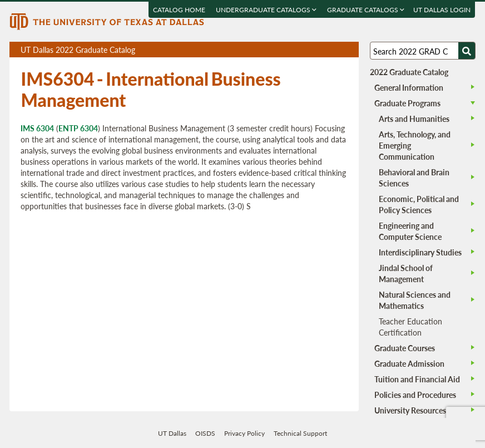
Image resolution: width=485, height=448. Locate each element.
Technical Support (300, 433)
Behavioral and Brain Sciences (414, 178)
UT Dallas (172, 433)
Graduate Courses (405, 348)
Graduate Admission (409, 363)
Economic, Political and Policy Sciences (419, 204)
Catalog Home (180, 10)
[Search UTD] (467, 51)
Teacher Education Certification (410, 327)
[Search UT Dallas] (422, 51)
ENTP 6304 (78, 128)
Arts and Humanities (414, 119)
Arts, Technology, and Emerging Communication (415, 145)
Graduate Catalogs (366, 10)
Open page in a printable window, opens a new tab (336, 50)
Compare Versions (348, 50)
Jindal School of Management (406, 273)
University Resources (410, 410)
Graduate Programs (407, 103)
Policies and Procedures (415, 395)
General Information (409, 87)
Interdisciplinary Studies (420, 252)
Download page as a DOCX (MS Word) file (323, 50)
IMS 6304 (37, 128)
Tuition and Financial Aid (417, 379)
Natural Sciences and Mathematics (415, 300)
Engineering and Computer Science (410, 231)
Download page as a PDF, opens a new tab (310, 50)
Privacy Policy (244, 433)
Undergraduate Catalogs (267, 10)
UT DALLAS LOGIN (442, 10)
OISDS (205, 433)
